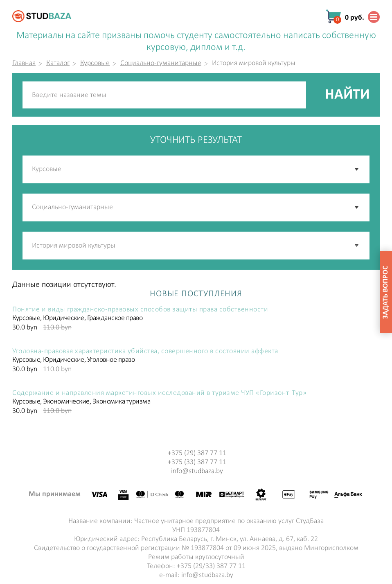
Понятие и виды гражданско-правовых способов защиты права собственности (140, 310)
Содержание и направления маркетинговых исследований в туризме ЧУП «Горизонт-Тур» (159, 393)
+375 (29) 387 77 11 (197, 453)
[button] (357, 246)
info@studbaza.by (197, 471)
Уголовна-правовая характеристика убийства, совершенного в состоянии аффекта (145, 352)
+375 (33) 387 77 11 (197, 462)
